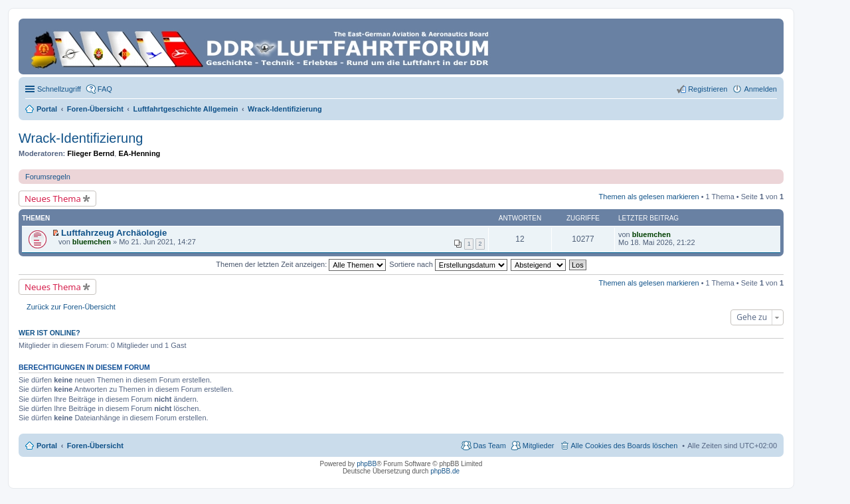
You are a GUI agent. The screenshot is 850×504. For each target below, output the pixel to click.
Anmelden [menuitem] (760, 89)
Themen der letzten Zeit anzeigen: (301, 264)
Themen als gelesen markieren (649, 197)
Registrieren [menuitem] (708, 89)
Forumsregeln (48, 177)
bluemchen (92, 242)
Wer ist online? (49, 333)
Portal (47, 109)
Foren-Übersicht (95, 446)
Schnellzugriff (59, 89)
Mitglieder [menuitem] (539, 446)
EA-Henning (139, 153)
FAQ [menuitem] (105, 89)
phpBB (367, 464)
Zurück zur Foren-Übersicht (71, 307)
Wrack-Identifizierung (81, 138)
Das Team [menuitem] (489, 446)
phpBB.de (445, 471)
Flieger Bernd (91, 153)
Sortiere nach (448, 264)
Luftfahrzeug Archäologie (114, 233)
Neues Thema (53, 199)
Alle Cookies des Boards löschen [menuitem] (625, 446)
